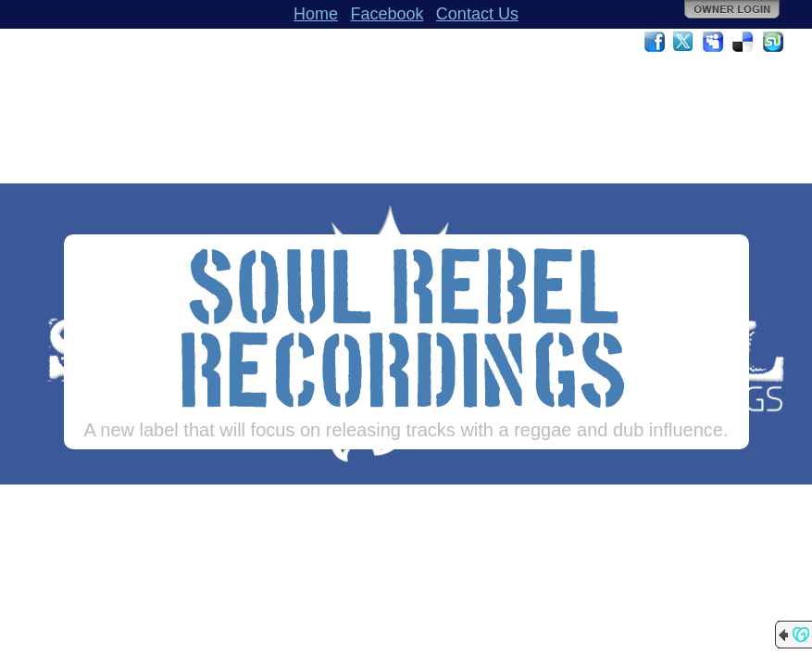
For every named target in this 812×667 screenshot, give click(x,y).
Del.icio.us (743, 42)
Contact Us (477, 14)
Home (316, 14)
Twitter (684, 42)
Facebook (387, 14)
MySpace (714, 42)
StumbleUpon (773, 42)
